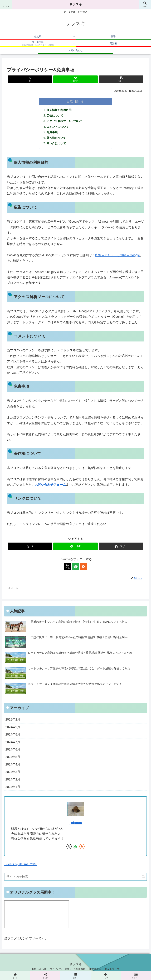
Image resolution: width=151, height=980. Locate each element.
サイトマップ (112, 969)
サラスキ (76, 4)
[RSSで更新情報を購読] (84, 566)
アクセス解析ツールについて (65, 121)
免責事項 (52, 132)
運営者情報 (95, 969)
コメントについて (58, 127)
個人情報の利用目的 (59, 110)
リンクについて (56, 143)
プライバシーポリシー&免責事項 (68, 969)
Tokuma (75, 823)
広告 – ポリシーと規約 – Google (117, 255)
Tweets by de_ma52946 (21, 864)
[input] (75, 877)
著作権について (56, 138)
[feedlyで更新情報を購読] (76, 566)
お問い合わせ (39, 969)
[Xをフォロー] (68, 566)
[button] (121, 79)
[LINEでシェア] (75, 79)
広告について (55, 115)
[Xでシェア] (30, 79)
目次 (70, 101)
